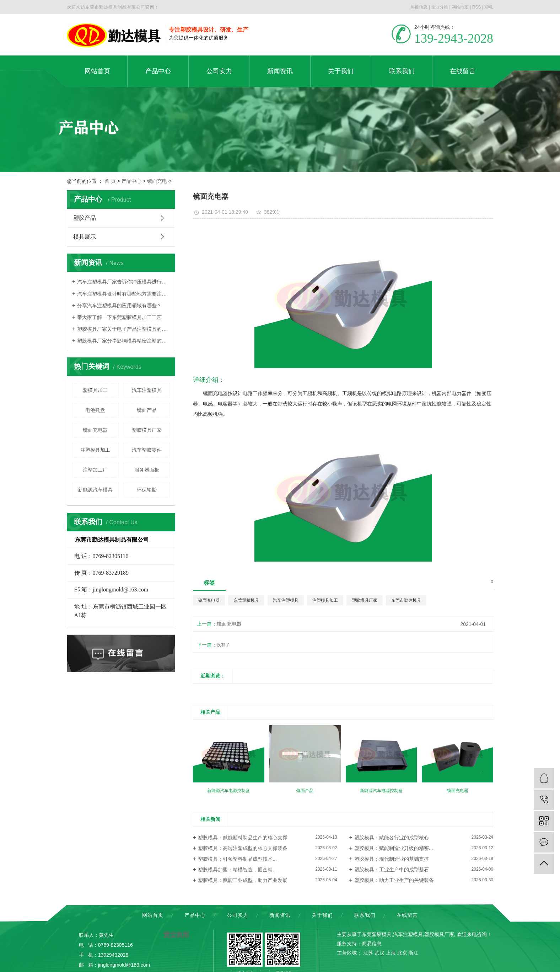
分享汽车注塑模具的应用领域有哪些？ (119, 306)
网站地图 (460, 7)
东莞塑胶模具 (246, 600)
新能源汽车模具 (95, 490)
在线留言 (407, 915)
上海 (391, 953)
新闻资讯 (280, 915)
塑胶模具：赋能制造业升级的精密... (394, 848)
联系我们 (365, 915)
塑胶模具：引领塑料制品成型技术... (237, 859)
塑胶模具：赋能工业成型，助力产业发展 (243, 880)
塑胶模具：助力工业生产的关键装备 (394, 880)
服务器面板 (147, 470)
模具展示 (85, 237)
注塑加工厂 (95, 470)
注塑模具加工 (95, 450)
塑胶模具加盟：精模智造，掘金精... (237, 870)
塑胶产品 (85, 218)
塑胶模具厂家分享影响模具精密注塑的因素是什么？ (123, 341)
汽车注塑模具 (147, 390)
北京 (402, 953)
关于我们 (322, 915)
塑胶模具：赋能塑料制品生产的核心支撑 (243, 838)
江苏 (368, 953)
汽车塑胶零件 (147, 450)
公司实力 (238, 915)
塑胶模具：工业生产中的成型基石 (392, 870)
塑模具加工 (95, 390)
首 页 (110, 181)
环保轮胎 (147, 490)
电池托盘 (95, 410)
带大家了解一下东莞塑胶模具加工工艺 (119, 317)
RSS (477, 7)
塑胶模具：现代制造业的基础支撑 (392, 859)
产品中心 (131, 181)
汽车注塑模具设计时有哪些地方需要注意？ (123, 294)
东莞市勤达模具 (406, 600)
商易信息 (372, 944)
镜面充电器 (160, 181)
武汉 (379, 953)
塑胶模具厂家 (147, 430)
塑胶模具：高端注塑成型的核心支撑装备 (243, 848)
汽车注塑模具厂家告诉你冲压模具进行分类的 (123, 282)
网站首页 (153, 915)
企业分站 (440, 7)
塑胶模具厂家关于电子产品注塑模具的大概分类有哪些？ (123, 329)
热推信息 (419, 7)
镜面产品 (147, 410)
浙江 (413, 953)
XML (489, 7)
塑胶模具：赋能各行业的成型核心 (392, 838)
